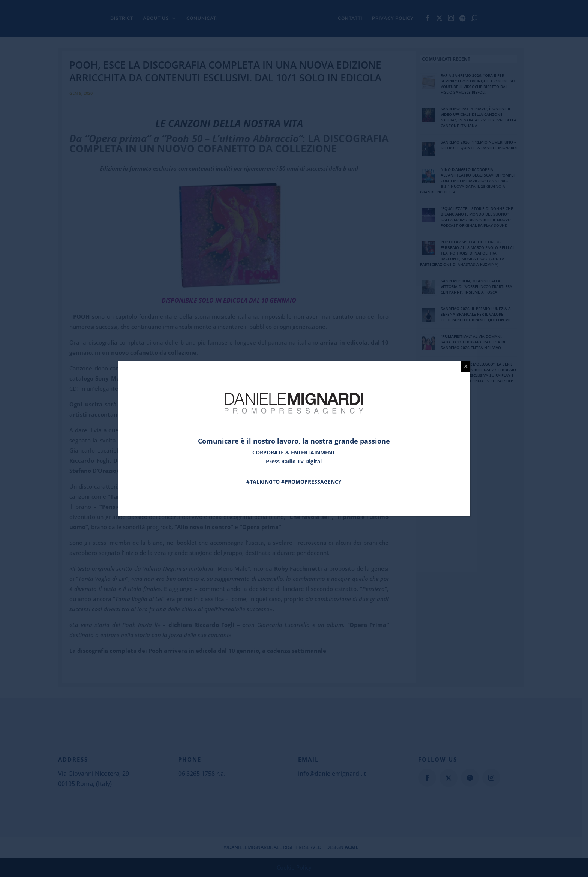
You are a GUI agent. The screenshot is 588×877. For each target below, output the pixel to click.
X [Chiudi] (466, 366)
